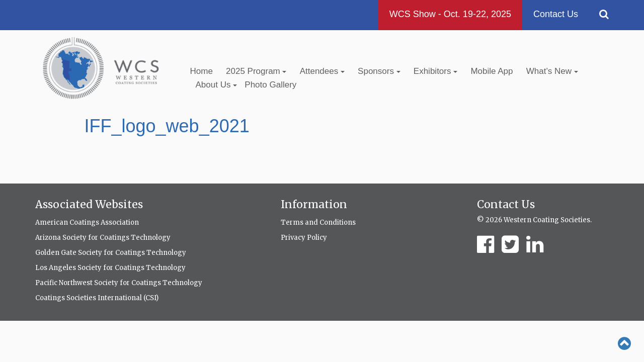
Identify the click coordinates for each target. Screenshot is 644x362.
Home (202, 71)
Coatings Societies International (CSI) (97, 298)
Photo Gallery (270, 85)
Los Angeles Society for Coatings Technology (110, 268)
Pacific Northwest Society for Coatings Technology (119, 283)
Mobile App (492, 71)
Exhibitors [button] (435, 71)
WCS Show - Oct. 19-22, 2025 (450, 14)
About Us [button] (217, 85)
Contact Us (556, 14)
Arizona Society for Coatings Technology (103, 238)
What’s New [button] (552, 71)
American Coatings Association (87, 222)
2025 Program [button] (256, 71)
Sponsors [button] (379, 71)
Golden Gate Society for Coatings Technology (111, 253)
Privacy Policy (304, 238)
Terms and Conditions (318, 222)
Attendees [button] (322, 71)
